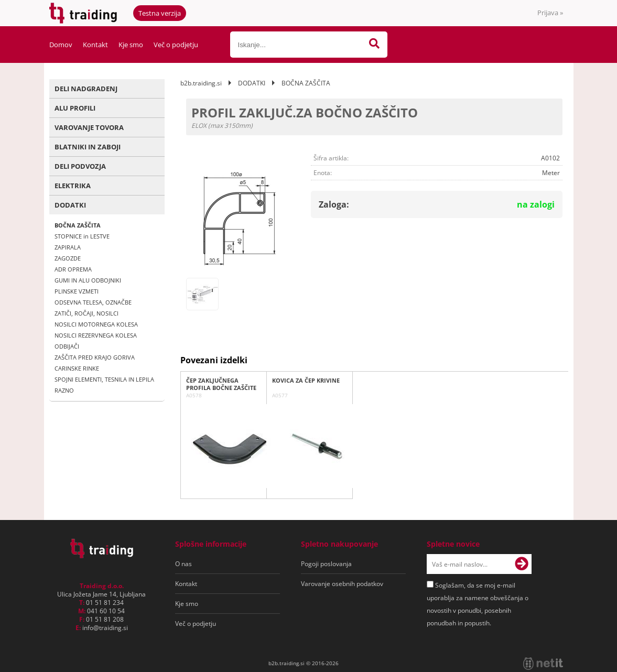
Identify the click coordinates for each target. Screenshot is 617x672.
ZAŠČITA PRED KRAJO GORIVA (95, 357)
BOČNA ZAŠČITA (78, 225)
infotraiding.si (105, 628)
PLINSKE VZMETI (77, 291)
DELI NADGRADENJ (86, 89)
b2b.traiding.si (201, 83)
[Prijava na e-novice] (522, 564)
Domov (61, 45)
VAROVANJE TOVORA (89, 127)
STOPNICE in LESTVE (82, 236)
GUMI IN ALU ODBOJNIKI (88, 280)
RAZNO (64, 390)
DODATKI (70, 205)
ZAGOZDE (68, 258)
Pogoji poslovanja (326, 564)
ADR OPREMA (73, 269)
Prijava (550, 13)
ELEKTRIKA (73, 186)
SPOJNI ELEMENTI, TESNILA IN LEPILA (104, 379)
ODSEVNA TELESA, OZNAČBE (93, 302)
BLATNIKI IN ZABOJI (88, 147)
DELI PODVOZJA (80, 166)
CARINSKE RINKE (77, 368)
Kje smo (131, 45)
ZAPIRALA (68, 247)
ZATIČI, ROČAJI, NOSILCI (86, 313)
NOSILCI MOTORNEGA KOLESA (96, 324)
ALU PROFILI (75, 108)
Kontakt (95, 45)
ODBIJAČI (67, 346)
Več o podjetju (176, 45)
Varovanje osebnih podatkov (342, 584)
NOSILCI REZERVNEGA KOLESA (96, 335)
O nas (183, 564)
